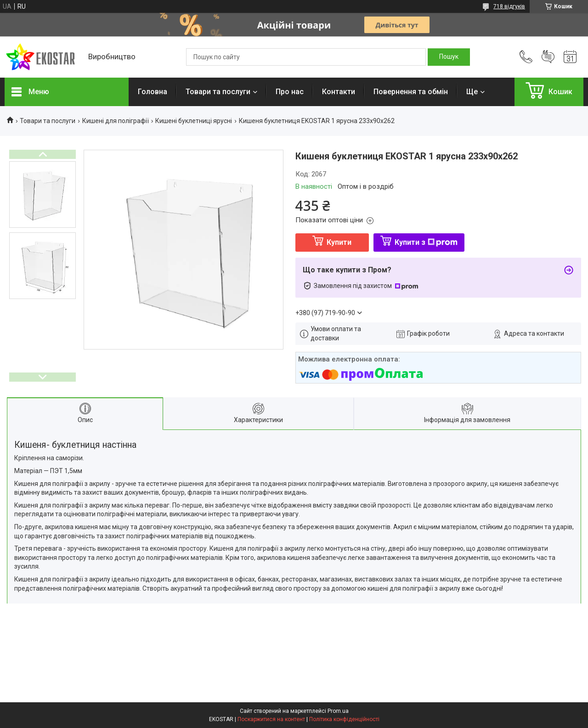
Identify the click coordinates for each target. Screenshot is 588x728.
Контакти (339, 92)
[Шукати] (449, 57)
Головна (153, 92)
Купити (339, 242)
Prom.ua (338, 711)
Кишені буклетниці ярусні (194, 121)
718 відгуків (509, 6)
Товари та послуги (218, 92)
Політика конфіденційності (344, 719)
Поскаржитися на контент (271, 719)
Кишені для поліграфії (116, 121)
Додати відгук (548, 57)
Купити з (426, 242)
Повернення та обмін (411, 92)
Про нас (290, 92)
